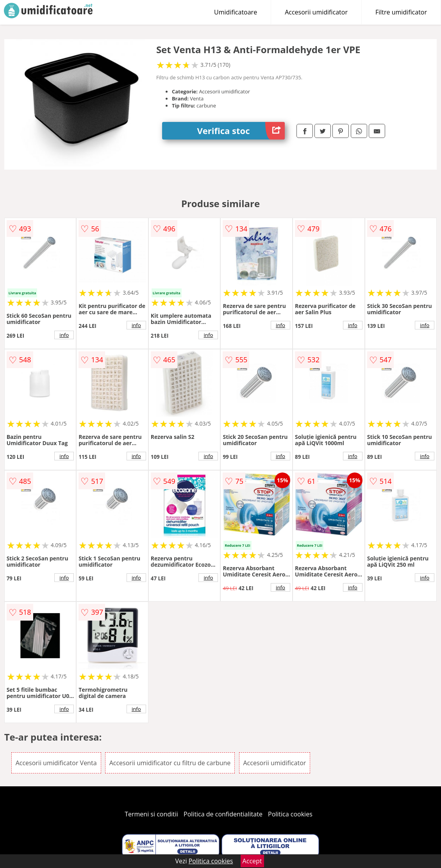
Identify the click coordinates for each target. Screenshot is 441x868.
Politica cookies (290, 814)
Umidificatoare (236, 12)
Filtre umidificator (401, 12)
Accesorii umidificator (316, 12)
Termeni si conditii (151, 814)
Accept (252, 861)
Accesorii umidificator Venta (56, 763)
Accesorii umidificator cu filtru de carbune (170, 763)
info (64, 335)
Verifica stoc (241, 131)
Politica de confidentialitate (223, 814)
